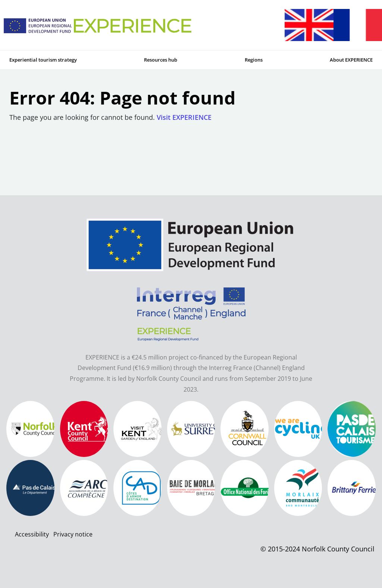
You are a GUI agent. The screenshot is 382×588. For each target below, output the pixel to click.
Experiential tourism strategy (43, 60)
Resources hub (161, 60)
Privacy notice (73, 534)
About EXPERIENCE (351, 60)
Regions (254, 60)
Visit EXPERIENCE (184, 117)
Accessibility (32, 534)
